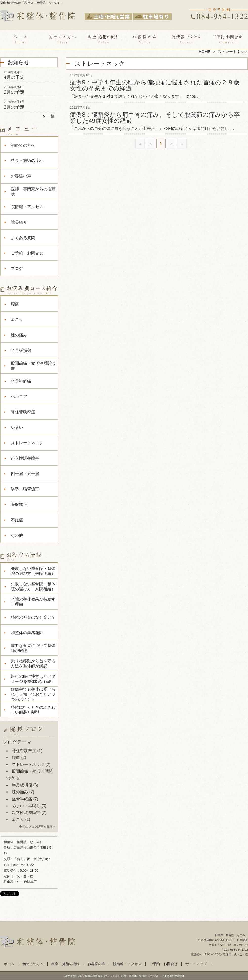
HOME (205, 51)
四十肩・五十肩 (25, 474)
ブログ (17, 269)
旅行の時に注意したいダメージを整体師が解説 (33, 679)
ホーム (21, 39)
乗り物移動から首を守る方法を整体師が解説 (33, 663)
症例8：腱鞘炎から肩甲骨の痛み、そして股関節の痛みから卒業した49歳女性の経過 (155, 118)
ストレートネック (27, 443)
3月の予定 (14, 92)
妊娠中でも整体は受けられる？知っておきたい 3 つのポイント (33, 694)
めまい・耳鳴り (26, 806)
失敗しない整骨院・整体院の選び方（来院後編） (33, 571)
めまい (17, 427)
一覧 (50, 116)
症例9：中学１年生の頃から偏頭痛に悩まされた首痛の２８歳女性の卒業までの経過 (155, 85)
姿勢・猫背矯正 (25, 489)
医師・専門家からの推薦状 (33, 191)
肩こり (17, 320)
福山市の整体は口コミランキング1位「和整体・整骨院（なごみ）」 (123, 976)
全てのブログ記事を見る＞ (37, 827)
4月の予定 (14, 77)
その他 (17, 535)
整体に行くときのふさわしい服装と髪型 (33, 710)
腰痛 (15, 304)
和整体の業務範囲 (27, 633)
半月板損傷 (21, 350)
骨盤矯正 (19, 505)
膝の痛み (19, 335)
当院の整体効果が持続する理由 (33, 602)
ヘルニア (19, 397)
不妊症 (17, 520)
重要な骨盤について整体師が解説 (33, 648)
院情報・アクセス (186, 39)
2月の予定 (14, 107)
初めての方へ (62, 39)
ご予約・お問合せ (227, 39)
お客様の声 (145, 39)
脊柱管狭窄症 (23, 412)
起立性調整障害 (25, 458)
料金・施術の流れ (103, 39)
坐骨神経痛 (21, 381)
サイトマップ (196, 964)
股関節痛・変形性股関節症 (33, 366)
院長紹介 (19, 222)
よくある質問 (23, 238)
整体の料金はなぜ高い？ (33, 617)
